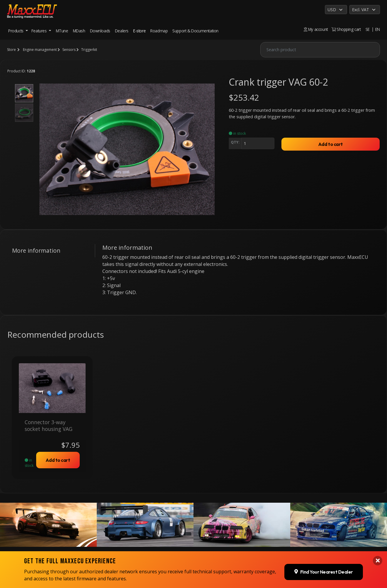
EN (378, 29)
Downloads (100, 31)
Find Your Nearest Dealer (324, 527)
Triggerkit (89, 50)
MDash (79, 31)
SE (368, 29)
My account (316, 29)
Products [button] (16, 31)
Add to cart (331, 144)
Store (11, 50)
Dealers (122, 31)
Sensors (69, 50)
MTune (62, 31)
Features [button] (40, 31)
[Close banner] (378, 516)
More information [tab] (36, 250)
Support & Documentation (195, 31)
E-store (139, 31)
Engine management (40, 50)
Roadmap (159, 31)
